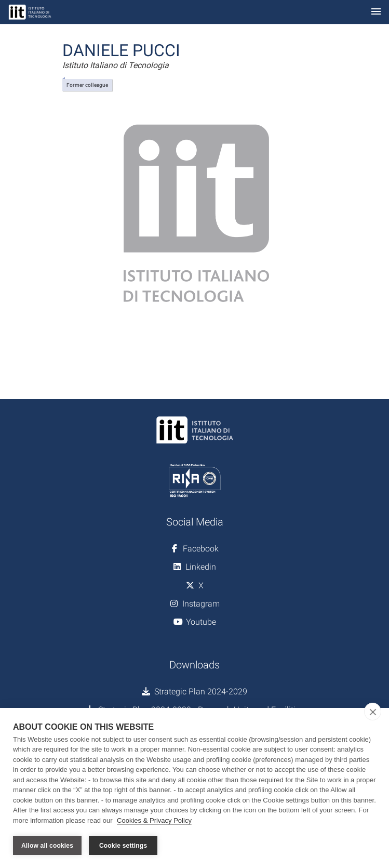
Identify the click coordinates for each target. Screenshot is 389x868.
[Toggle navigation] (376, 12)
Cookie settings (123, 846)
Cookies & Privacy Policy (154, 820)
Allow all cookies (47, 846)
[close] (373, 712)
